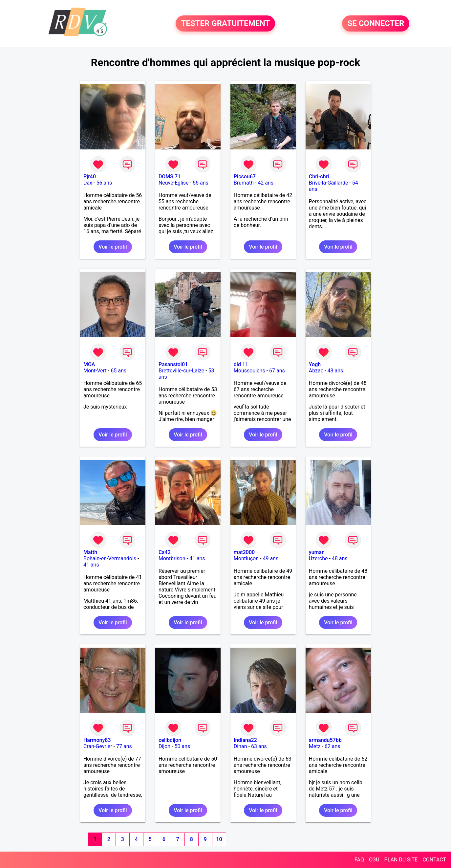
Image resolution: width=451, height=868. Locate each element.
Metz (315, 746)
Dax (88, 183)
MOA (89, 364)
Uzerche (318, 558)
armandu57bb (325, 740)
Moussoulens (249, 371)
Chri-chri (319, 177)
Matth (90, 552)
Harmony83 (97, 740)
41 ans (91, 565)
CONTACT (434, 860)
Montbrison (172, 558)
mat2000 (244, 552)
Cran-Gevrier (98, 746)
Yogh (315, 364)
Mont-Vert (95, 371)
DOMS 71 (170, 177)
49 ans (270, 558)
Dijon (164, 746)
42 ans (266, 183)
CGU (374, 860)
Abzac (316, 371)
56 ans (104, 183)
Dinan (240, 746)
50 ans (182, 746)
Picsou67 (245, 177)
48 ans (335, 371)
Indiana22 (245, 740)
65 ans (118, 371)
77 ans (124, 746)
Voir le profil (113, 247)
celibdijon (170, 740)
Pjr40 (90, 177)
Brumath (244, 183)
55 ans (201, 183)
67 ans (277, 371)
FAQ (359, 860)
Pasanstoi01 (173, 364)
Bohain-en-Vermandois (110, 558)
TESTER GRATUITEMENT (225, 24)
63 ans (259, 746)
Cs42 (165, 552)
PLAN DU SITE (401, 860)
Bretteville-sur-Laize (181, 371)
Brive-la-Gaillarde (329, 183)
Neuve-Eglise (174, 183)
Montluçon (246, 558)
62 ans (333, 746)
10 (219, 839)
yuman (317, 552)
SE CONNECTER (376, 24)
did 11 (241, 364)
